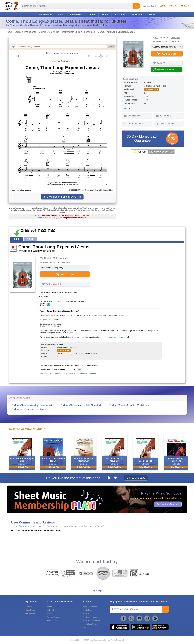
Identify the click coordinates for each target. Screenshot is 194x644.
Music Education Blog (91, 621)
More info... (129, 108)
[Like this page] (108, 478)
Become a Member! (168, 504)
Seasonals (120, 15)
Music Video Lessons (91, 617)
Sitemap (86, 627)
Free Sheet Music (90, 624)
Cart (185, 6)
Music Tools (88, 610)
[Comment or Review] (41, 538)
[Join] (165, 609)
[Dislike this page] (115, 478)
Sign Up (173, 6)
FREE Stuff (137, 15)
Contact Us (51, 614)
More (152, 15)
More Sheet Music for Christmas (130, 405)
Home (9, 32)
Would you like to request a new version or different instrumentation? (69, 374)
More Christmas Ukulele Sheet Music (84, 405)
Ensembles (76, 15)
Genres (92, 15)
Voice (61, 15)
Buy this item (43, 218)
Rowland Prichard (47, 326)
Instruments (46, 15)
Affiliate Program (54, 610)
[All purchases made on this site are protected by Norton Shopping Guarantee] (153, 153)
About (49, 607)
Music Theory (88, 614)
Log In (163, 6)
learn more (124, 337)
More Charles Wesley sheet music (33, 405)
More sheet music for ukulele (30, 409)
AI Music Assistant (110, 337)
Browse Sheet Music (91, 607)
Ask (111, 47)
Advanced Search (149, 6)
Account (29, 607)
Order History (31, 610)
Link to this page (136, 478)
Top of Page (97, 591)
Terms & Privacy (54, 617)
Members (176, 38)
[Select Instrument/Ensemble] (58, 370)
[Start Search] (137, 6)
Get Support (30, 614)
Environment (52, 621)
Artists (105, 15)
